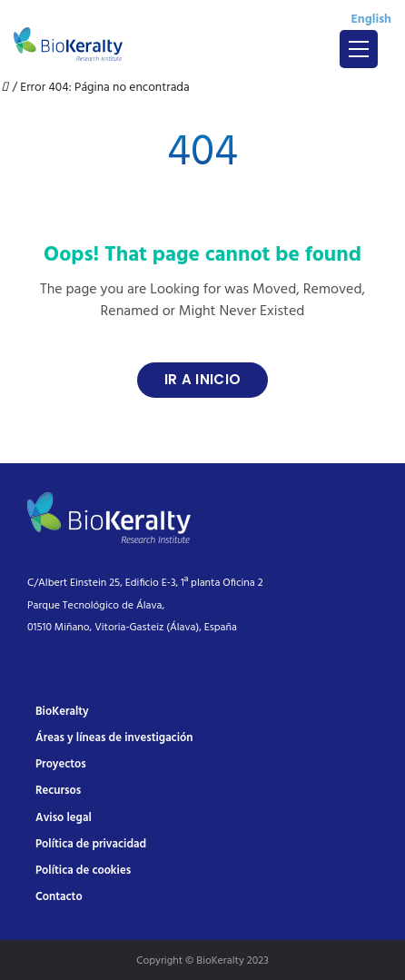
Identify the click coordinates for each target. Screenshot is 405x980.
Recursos (58, 791)
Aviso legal (64, 818)
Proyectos (61, 764)
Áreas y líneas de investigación (114, 738)
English (371, 20)
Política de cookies (83, 871)
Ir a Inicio (202, 379)
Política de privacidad (91, 844)
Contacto (59, 897)
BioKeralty (62, 712)
